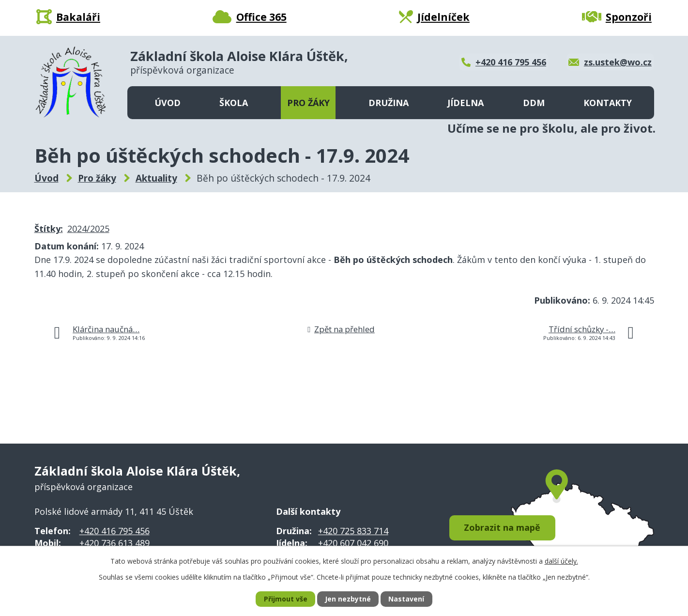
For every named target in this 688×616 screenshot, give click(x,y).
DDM (534, 103)
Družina (389, 103)
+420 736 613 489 (115, 543)
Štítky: (49, 229)
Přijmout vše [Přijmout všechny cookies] (286, 599)
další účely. (561, 561)
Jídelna (466, 103)
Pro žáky (308, 103)
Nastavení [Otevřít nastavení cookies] (406, 599)
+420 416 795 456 (115, 531)
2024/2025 (88, 229)
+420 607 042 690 (353, 543)
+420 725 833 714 (353, 531)
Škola (234, 103)
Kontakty (608, 103)
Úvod (168, 103)
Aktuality (156, 178)
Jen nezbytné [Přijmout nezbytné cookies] (348, 599)
